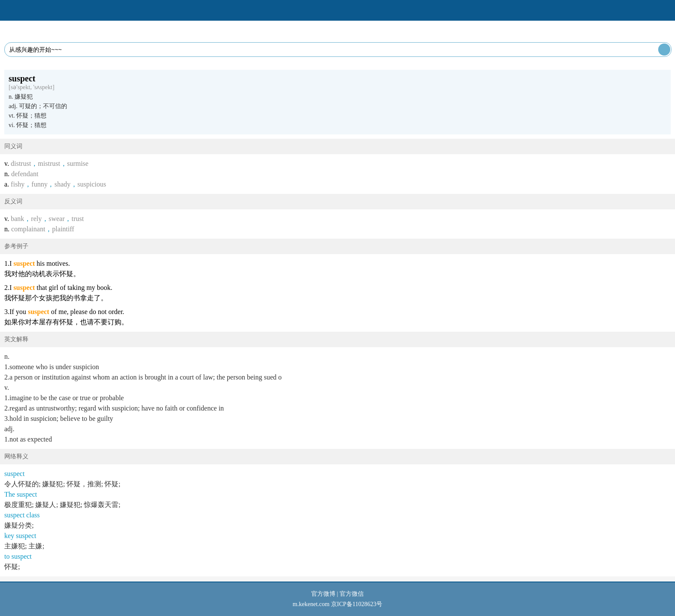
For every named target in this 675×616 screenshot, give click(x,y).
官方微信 (352, 594)
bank (17, 219)
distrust (21, 163)
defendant (25, 174)
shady (62, 184)
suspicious (92, 184)
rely (36, 219)
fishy (18, 184)
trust (77, 219)
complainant (28, 229)
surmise (78, 163)
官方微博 (323, 594)
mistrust (49, 163)
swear (57, 219)
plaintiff (63, 229)
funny (39, 184)
